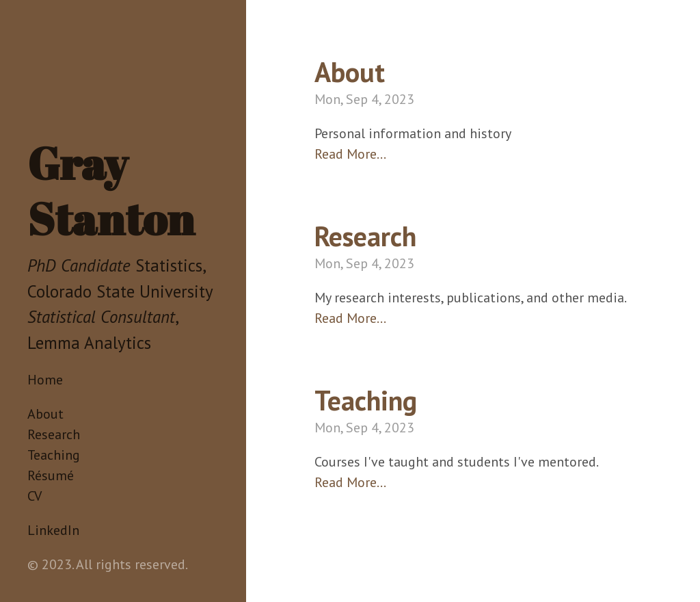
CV (35, 496)
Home (45, 380)
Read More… (350, 154)
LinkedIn (53, 530)
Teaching (54, 455)
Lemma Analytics (89, 343)
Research (54, 434)
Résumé (51, 475)
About (45, 414)
